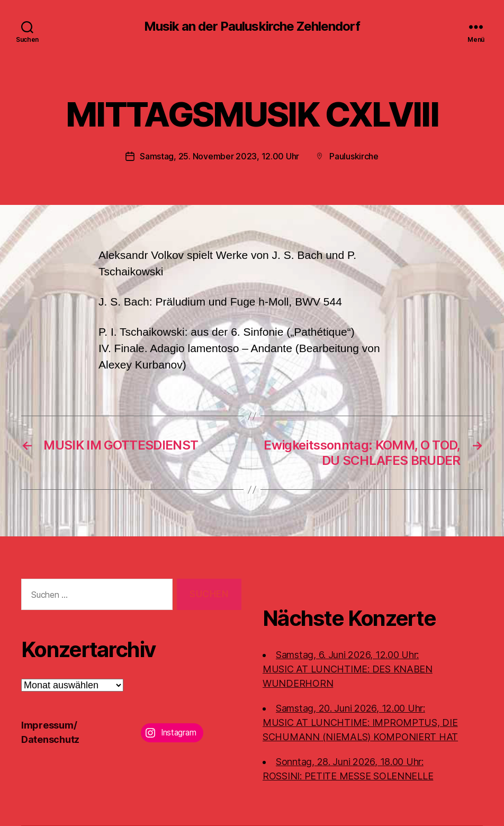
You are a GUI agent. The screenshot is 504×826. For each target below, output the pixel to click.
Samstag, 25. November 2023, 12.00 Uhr (219, 156)
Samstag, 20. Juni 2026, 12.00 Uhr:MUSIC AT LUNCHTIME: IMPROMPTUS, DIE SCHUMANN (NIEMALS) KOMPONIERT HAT (360, 722)
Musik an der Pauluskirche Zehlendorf (252, 26)
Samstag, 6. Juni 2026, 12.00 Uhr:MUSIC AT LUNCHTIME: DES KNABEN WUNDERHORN (348, 669)
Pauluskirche (354, 156)
